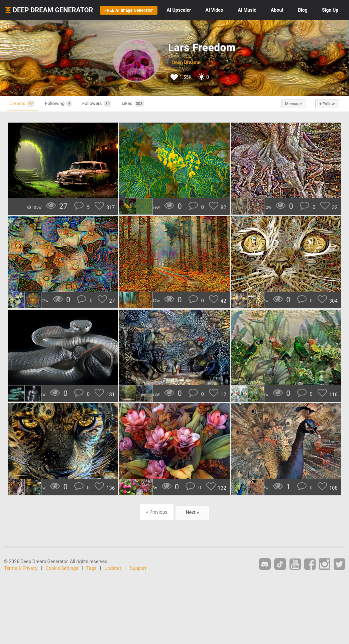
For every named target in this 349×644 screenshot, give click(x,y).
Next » (192, 532)
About (308, 10)
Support (138, 588)
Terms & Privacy (21, 588)
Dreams (25, 124)
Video (245, 10)
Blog (333, 10)
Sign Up (330, 30)
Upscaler (210, 10)
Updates (113, 588)
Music (278, 10)
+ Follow (325, 124)
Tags (91, 588)
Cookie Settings (62, 588)
